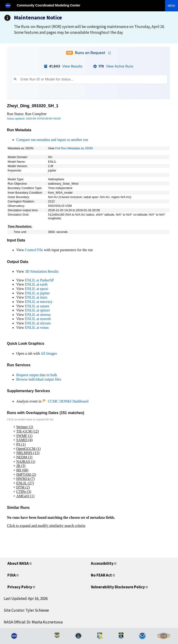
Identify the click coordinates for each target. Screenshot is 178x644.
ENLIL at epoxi (37, 289)
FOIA (12, 575)
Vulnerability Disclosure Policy (118, 587)
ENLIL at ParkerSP (40, 280)
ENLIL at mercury (39, 302)
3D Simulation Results (42, 271)
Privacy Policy (20, 587)
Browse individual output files (39, 379)
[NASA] (10, 5)
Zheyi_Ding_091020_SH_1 (33, 106)
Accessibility (102, 563)
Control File (34, 250)
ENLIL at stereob (38, 319)
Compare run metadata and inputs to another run (52, 140)
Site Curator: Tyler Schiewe (26, 610)
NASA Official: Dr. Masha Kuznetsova (33, 622)
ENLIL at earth (36, 284)
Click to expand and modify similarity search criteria (46, 526)
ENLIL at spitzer (38, 310)
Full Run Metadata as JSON (74, 148)
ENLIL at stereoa (38, 315)
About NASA (18, 563)
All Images (49, 353)
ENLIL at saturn (37, 306)
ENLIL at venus (37, 328)
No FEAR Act (101, 575)
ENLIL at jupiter (37, 293)
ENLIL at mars (36, 297)
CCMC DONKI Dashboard (65, 401)
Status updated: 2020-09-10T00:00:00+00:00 (34, 119)
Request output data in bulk (37, 375)
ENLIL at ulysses (38, 323)
